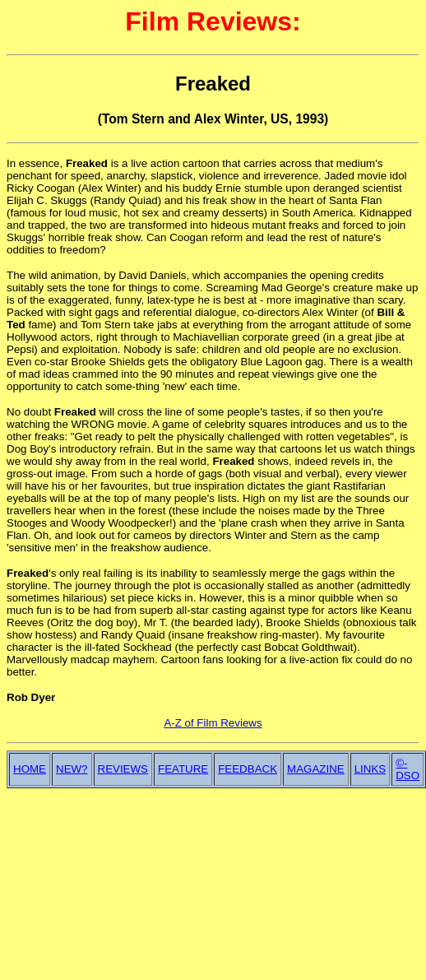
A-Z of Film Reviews (213, 723)
